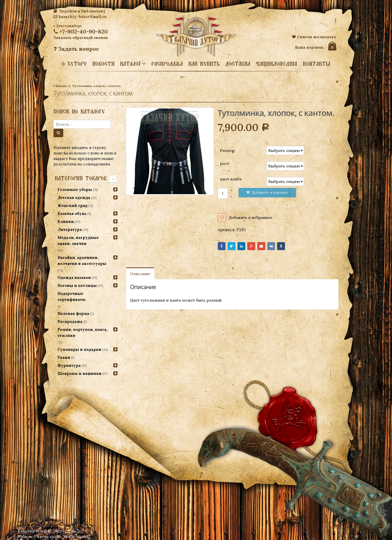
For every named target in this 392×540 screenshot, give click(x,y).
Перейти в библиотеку (79, 11)
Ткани (64, 357)
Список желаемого (314, 37)
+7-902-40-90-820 (81, 31)
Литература (70, 230)
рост (225, 163)
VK (279, 247)
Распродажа (167, 64)
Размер (227, 150)
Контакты (316, 64)
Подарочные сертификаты (71, 296)
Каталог (130, 63)
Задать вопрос (76, 49)
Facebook (222, 247)
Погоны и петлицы (77, 285)
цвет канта (231, 179)
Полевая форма (73, 313)
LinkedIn (245, 247)
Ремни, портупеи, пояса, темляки (82, 332)
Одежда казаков (74, 277)
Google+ (257, 247)
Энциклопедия (276, 64)
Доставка (238, 64)
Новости (103, 64)
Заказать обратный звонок (81, 38)
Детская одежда (74, 198)
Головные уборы (75, 190)
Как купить (204, 64)
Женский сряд (72, 206)
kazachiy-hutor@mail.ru (80, 17)
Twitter (234, 247)
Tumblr (291, 247)
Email (268, 247)
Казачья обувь (72, 214)
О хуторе (74, 64)
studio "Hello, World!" (70, 537)
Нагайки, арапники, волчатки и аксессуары (82, 261)
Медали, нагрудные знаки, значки (78, 241)
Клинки (66, 222)
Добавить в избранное (251, 217)
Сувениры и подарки (79, 349)
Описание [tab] (140, 275)
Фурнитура (69, 365)
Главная (60, 86)
